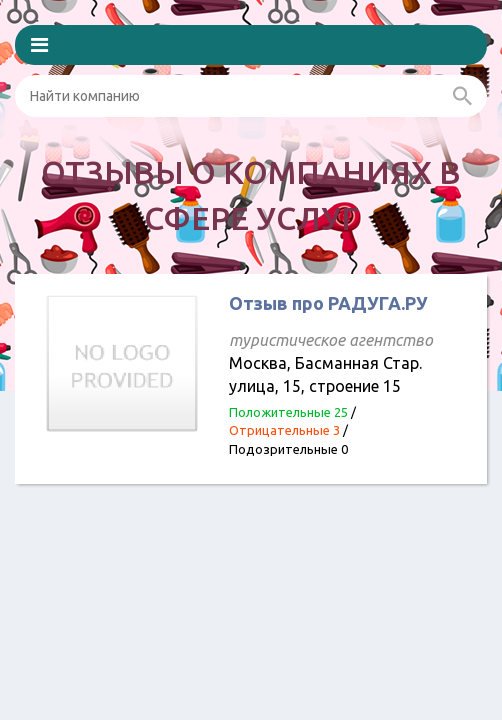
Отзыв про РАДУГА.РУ (328, 303)
